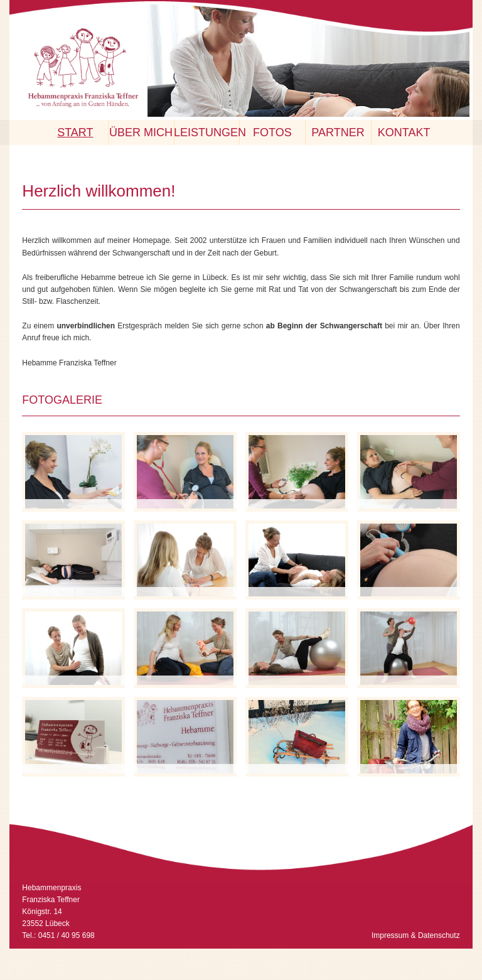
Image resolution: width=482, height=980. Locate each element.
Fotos (272, 132)
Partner (338, 132)
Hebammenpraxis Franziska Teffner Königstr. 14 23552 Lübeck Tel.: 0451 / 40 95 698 (58, 912)
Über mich (141, 132)
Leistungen (206, 132)
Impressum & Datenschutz (416, 935)
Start (75, 132)
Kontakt (404, 132)
